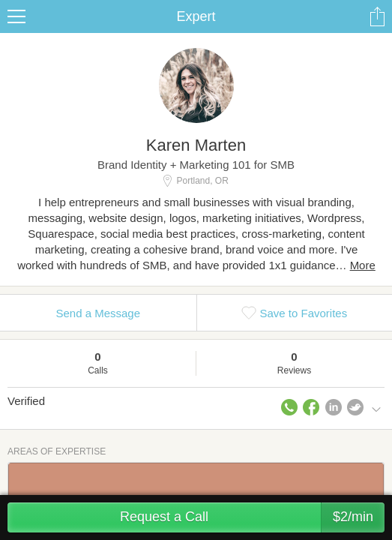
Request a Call (252, 517)
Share (377, 16)
